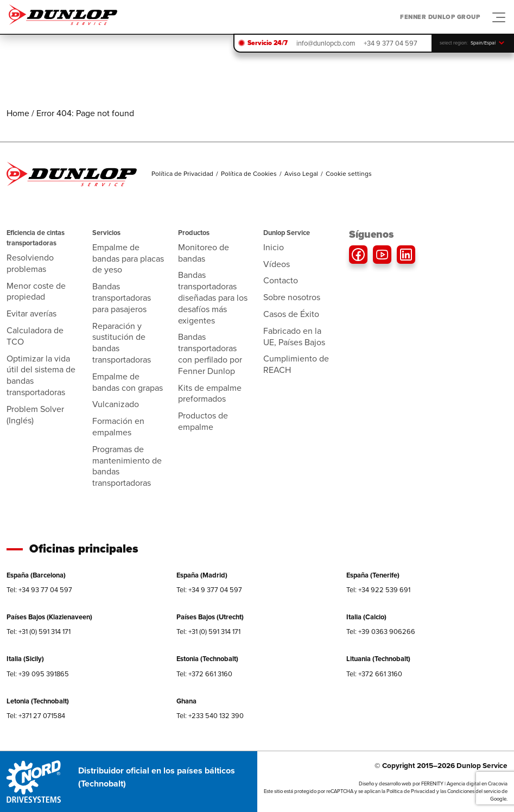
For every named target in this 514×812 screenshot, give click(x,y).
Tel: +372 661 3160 (204, 674)
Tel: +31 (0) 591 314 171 (39, 632)
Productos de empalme (203, 421)
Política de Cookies (249, 174)
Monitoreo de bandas (204, 253)
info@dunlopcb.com (326, 43)
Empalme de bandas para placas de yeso (128, 259)
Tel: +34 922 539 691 (378, 590)
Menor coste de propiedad (36, 291)
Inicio (274, 247)
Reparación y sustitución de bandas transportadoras (122, 343)
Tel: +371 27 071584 (36, 716)
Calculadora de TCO (35, 336)
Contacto (281, 280)
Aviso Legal (301, 174)
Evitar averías (31, 313)
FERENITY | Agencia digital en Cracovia (464, 784)
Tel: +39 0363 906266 (381, 632)
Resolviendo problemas (30, 263)
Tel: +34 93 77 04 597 (39, 590)
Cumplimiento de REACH (296, 364)
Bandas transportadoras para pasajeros (122, 298)
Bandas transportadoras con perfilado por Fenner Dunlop (210, 354)
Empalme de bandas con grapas (128, 382)
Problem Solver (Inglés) (35, 415)
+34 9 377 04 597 (391, 43)
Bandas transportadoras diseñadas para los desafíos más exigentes (213, 297)
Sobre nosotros (292, 297)
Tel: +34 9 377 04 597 (209, 590)
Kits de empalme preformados (210, 394)
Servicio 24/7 (268, 43)
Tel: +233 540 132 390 (210, 716)
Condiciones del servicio (474, 791)
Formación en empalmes (118, 427)
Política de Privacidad (182, 174)
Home (18, 113)
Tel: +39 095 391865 (38, 674)
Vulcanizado (116, 404)
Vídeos (277, 264)
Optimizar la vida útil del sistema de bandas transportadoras (41, 375)
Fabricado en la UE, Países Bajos (294, 337)
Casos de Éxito (291, 314)
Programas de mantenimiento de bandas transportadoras (127, 466)
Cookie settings (349, 174)
